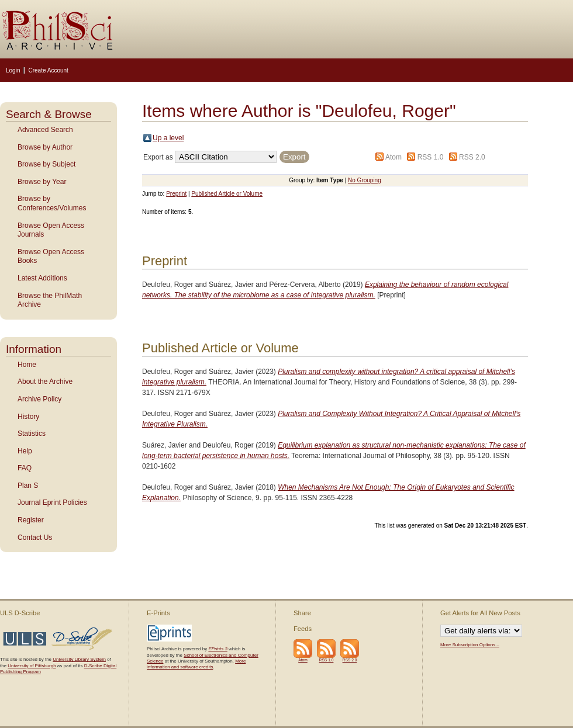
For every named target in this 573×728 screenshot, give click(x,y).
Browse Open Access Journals (51, 230)
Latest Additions (42, 278)
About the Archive (45, 382)
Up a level (168, 138)
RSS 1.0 (431, 157)
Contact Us (35, 538)
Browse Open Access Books (51, 256)
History (28, 417)
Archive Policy (39, 399)
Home (27, 365)
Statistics (32, 434)
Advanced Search (45, 130)
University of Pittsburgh (32, 666)
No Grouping (365, 180)
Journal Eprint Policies (52, 502)
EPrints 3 (218, 649)
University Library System (79, 659)
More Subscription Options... (470, 645)
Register (31, 520)
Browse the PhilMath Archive (50, 300)
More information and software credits (196, 664)
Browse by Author (45, 147)
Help (25, 451)
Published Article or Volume (227, 194)
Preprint (176, 194)
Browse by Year (42, 182)
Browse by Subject (46, 164)
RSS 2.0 (472, 157)
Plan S (28, 486)
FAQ (25, 468)
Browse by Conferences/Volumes (52, 203)
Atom (393, 157)
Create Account (48, 70)
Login (13, 70)
